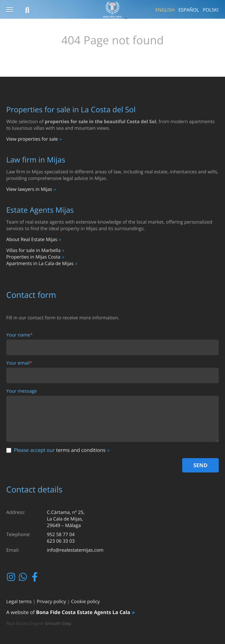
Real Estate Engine (25, 624)
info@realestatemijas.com (75, 550)
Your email (19, 363)
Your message (22, 391)
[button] (10, 10)
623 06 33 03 (61, 541)
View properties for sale (32, 139)
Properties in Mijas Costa (33, 257)
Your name (20, 335)
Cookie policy (85, 602)
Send (200, 465)
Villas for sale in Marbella (33, 250)
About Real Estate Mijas (32, 240)
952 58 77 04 (61, 535)
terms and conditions (81, 450)
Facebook (35, 577)
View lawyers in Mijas (29, 189)
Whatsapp (24, 577)
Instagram (12, 577)
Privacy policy (51, 602)
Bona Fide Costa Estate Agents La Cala (83, 612)
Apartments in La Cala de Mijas (40, 264)
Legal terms (19, 602)
